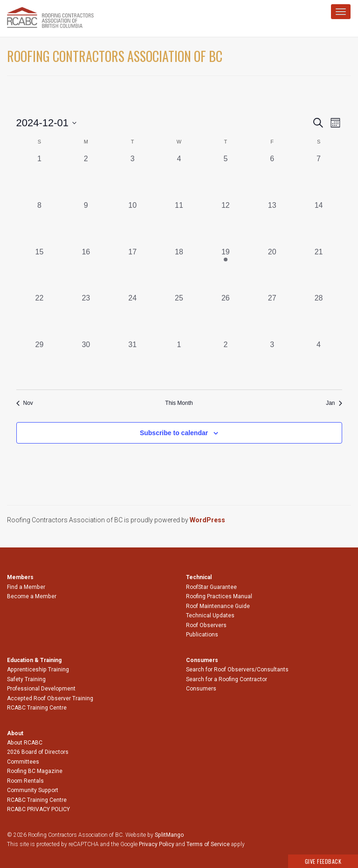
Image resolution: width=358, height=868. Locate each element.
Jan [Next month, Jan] (334, 403)
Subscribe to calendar (174, 433)
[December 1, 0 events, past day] (40, 177)
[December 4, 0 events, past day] (179, 177)
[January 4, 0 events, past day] (319, 362)
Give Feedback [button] (323, 861)
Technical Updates (210, 615)
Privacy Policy (157, 844)
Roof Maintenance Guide (218, 606)
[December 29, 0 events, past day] (40, 362)
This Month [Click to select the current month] (179, 403)
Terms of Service (208, 844)
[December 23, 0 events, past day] (86, 316)
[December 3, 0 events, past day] (132, 177)
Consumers (201, 689)
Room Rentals (25, 781)
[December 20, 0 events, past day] (272, 270)
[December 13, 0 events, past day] (272, 223)
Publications (202, 635)
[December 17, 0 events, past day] (132, 270)
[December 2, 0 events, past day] (86, 177)
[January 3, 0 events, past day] (272, 362)
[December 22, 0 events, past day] (40, 316)
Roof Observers (206, 625)
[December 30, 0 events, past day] (86, 362)
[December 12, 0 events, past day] (226, 223)
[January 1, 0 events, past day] (179, 362)
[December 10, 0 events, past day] (132, 223)
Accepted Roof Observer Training (50, 698)
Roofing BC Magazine (35, 771)
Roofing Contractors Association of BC (115, 56)
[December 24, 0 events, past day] (132, 316)
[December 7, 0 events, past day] (319, 177)
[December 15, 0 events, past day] (40, 270)
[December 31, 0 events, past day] (132, 362)
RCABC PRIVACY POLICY (38, 809)
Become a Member (32, 596)
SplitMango (169, 835)
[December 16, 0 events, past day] (86, 270)
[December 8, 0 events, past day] (40, 223)
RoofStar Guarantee (211, 587)
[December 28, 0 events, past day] (319, 316)
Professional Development (41, 689)
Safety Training (26, 679)
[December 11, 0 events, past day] (179, 223)
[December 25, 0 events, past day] (179, 316)
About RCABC (25, 743)
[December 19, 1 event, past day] (226, 270)
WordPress (207, 520)
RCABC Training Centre (37, 708)
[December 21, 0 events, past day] (319, 270)
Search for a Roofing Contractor (227, 679)
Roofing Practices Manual (219, 596)
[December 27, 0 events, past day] (272, 316)
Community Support (33, 790)
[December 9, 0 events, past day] (86, 223)
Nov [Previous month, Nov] (25, 403)
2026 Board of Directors (38, 752)
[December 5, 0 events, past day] (226, 177)
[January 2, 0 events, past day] (226, 362)
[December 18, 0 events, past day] (179, 270)
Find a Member (26, 587)
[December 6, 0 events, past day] (272, 177)
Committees (23, 762)
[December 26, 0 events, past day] (226, 316)
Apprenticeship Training (38, 670)
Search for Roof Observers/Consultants (237, 670)
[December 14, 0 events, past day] (319, 223)
